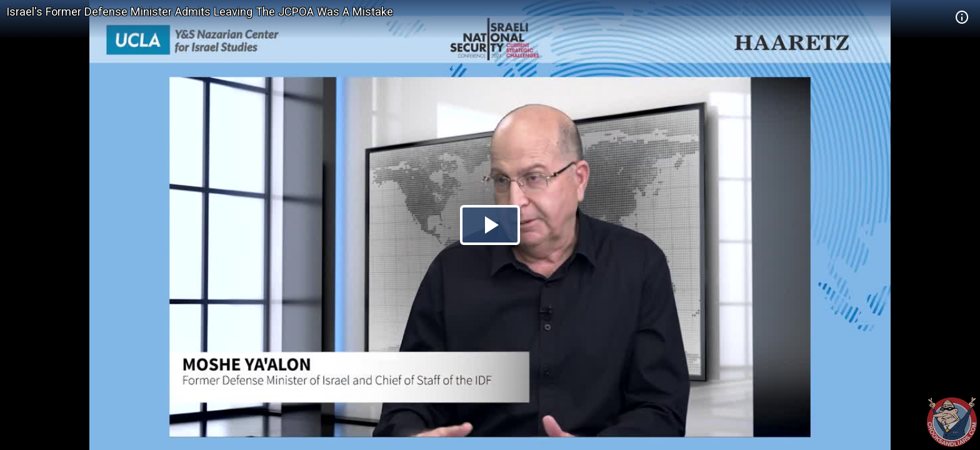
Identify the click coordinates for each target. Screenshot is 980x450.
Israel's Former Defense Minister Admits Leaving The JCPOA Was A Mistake (200, 12)
